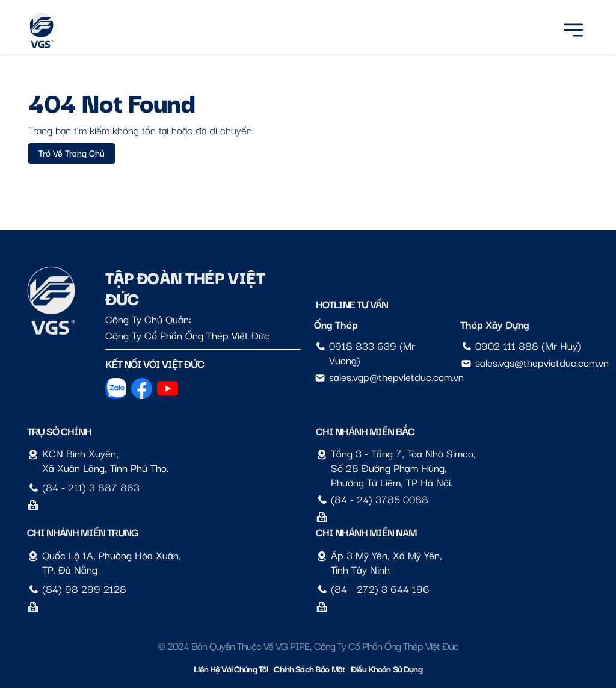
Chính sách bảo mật (309, 668)
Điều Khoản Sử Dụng (387, 668)
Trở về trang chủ (72, 153)
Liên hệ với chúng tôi (231, 668)
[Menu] (573, 28)
